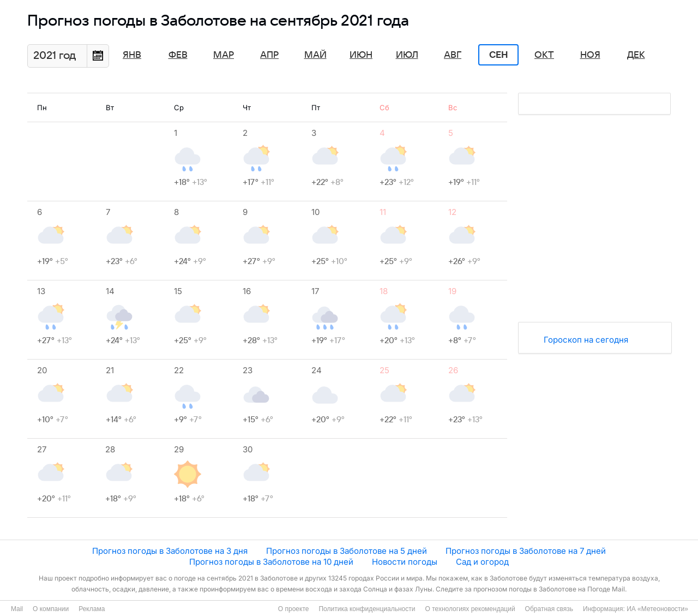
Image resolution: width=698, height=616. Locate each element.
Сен (499, 55)
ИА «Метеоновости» (657, 609)
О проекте (294, 609)
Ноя (590, 55)
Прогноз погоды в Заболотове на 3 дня (170, 551)
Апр (269, 55)
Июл (407, 55)
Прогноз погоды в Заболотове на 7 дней (526, 551)
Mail (17, 609)
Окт (544, 55)
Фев (178, 55)
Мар (224, 55)
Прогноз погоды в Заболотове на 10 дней (271, 562)
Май (315, 55)
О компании (51, 609)
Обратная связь (549, 609)
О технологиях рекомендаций (470, 609)
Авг (453, 55)
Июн (361, 55)
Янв (132, 55)
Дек (636, 55)
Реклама (92, 609)
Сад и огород (482, 562)
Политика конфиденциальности (367, 609)
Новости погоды (405, 562)
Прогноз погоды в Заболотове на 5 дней (347, 551)
